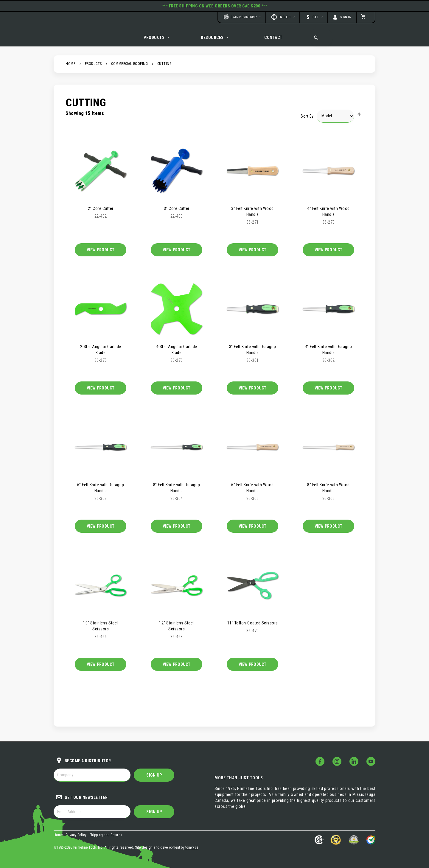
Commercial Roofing (129, 70)
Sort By (307, 122)
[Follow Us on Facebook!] (320, 761)
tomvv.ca (192, 847)
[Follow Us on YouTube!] (371, 761)
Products (93, 70)
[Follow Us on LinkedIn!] (354, 761)
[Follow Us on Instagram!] (337, 761)
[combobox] (321, 38)
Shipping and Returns (106, 835)
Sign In (346, 17)
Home (70, 70)
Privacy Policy (76, 835)
